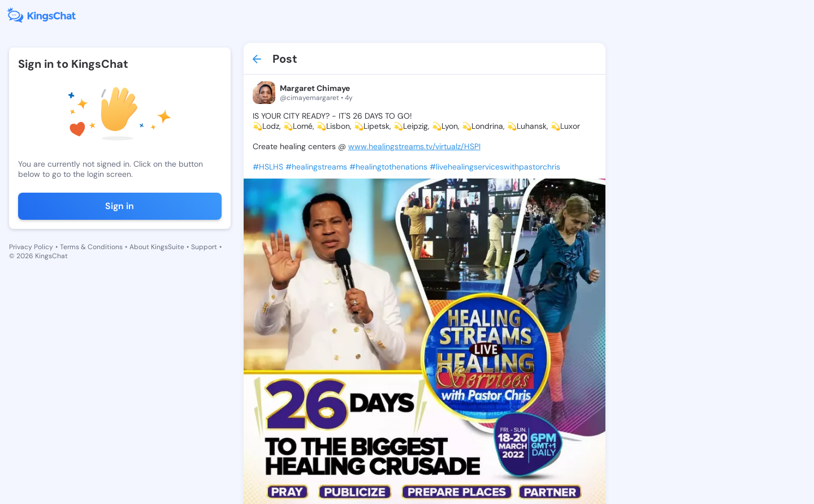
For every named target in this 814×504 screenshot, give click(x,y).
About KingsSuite (157, 247)
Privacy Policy (31, 247)
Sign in (120, 206)
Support (204, 247)
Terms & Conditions (91, 247)
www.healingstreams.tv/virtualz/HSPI (414, 146)
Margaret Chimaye (315, 88)
